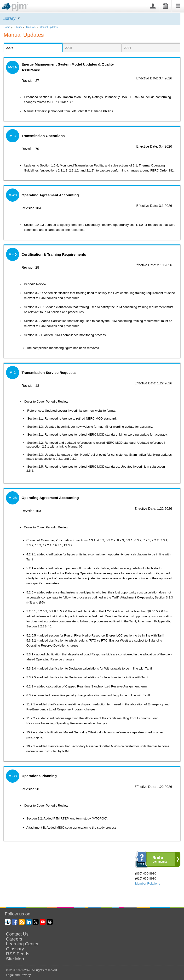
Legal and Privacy (18, 975)
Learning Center (22, 944)
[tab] (33, 47)
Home (7, 27)
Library (9, 18)
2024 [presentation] (128, 48)
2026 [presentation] (10, 48)
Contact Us (17, 934)
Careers (14, 939)
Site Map (15, 959)
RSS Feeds (18, 954)
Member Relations (148, 883)
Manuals (31, 27)
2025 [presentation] (69, 48)
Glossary (15, 949)
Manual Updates (49, 27)
